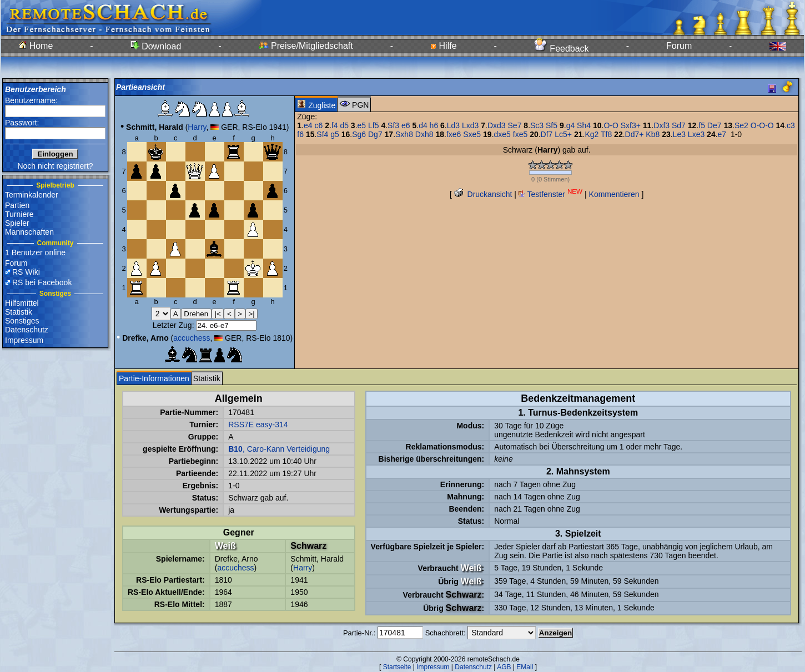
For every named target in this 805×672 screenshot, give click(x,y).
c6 (318, 125)
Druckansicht (483, 194)
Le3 (679, 134)
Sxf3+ (631, 125)
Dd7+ (635, 134)
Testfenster (550, 194)
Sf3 (393, 125)
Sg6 (359, 134)
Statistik (19, 312)
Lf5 (373, 125)
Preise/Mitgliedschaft (306, 46)
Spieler (17, 223)
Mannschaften (29, 232)
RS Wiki (26, 272)
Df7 (547, 134)
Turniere (19, 214)
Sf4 (322, 134)
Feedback (562, 49)
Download (156, 46)
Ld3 (453, 125)
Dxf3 (661, 125)
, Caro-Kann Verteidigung (279, 449)
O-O (611, 125)
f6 (300, 134)
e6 (406, 125)
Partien (17, 205)
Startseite (397, 667)
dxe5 (502, 134)
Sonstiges (22, 321)
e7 (722, 134)
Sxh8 (404, 134)
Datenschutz (27, 330)
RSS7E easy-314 (258, 425)
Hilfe (443, 46)
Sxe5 (472, 134)
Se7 (515, 125)
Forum (679, 46)
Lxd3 (470, 125)
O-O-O (762, 125)
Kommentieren (614, 194)
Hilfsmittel (22, 303)
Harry (197, 127)
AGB (504, 667)
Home (36, 46)
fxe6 (454, 134)
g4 (571, 125)
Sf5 (552, 125)
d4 (423, 125)
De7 (715, 125)
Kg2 (592, 134)
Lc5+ (563, 134)
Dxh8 (424, 134)
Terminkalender (32, 195)
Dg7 (375, 134)
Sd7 (679, 125)
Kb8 (653, 134)
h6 (434, 125)
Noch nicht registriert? (55, 166)
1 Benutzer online (35, 252)
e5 (362, 125)
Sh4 (584, 125)
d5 (344, 125)
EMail (525, 667)
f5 (702, 125)
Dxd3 (497, 125)
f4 (335, 125)
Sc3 (537, 125)
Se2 (741, 125)
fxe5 (520, 134)
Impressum (24, 340)
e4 (308, 125)
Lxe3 (696, 134)
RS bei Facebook (42, 282)
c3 (791, 125)
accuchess (192, 338)
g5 (335, 134)
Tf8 (606, 134)
